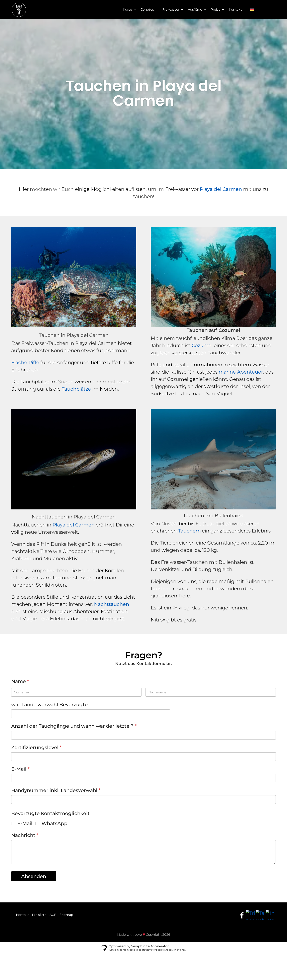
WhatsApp (54, 823)
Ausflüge (195, 10)
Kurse (127, 10)
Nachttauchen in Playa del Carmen (74, 517)
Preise (216, 10)
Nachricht (25, 835)
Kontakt (235, 10)
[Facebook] (242, 915)
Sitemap (66, 915)
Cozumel (202, 345)
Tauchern (189, 531)
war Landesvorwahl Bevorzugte (50, 705)
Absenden (34, 876)
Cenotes (147, 10)
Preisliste (39, 915)
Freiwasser (171, 10)
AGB (53, 915)
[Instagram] (271, 915)
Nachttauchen (112, 604)
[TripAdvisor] (251, 915)
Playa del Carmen (221, 189)
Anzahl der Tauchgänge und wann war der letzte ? (74, 726)
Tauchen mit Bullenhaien (213, 516)
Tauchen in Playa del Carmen (74, 335)
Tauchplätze (76, 389)
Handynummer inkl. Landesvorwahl (56, 790)
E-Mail (20, 769)
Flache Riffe (25, 362)
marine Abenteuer (241, 372)
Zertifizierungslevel (36, 747)
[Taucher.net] (261, 915)
